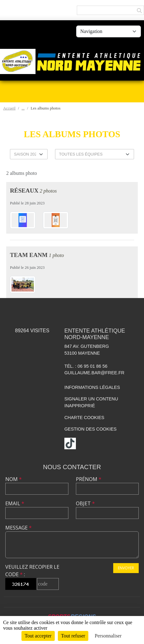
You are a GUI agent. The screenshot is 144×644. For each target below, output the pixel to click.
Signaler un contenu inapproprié (91, 402)
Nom (14, 479)
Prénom (89, 479)
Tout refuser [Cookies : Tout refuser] (73, 636)
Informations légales (92, 387)
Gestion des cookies (91, 429)
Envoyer (126, 568)
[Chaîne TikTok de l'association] (70, 443)
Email (15, 503)
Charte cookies (84, 418)
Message (19, 528)
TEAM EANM (29, 255)
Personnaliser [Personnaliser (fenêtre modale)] (108, 636)
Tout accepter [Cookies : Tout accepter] (38, 636)
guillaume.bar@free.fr (94, 373)
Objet (85, 503)
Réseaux (24, 191)
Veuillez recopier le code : (32, 571)
